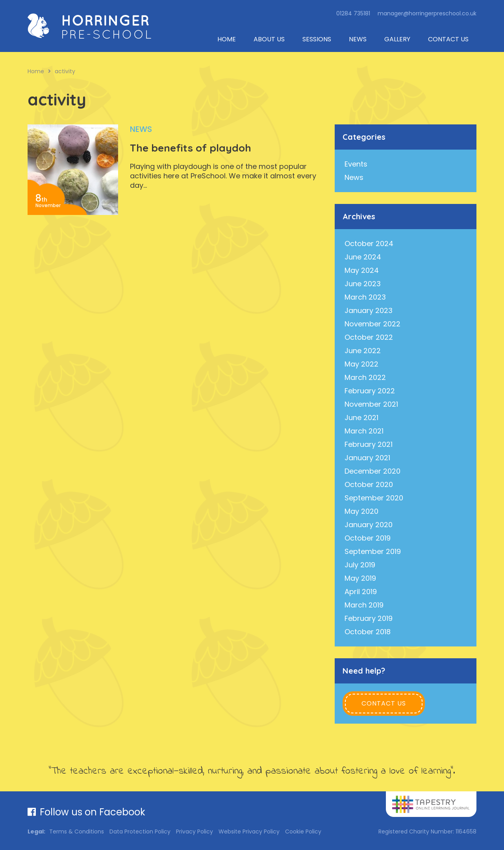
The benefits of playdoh (191, 148)
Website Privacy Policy (249, 831)
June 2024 (363, 257)
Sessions (317, 39)
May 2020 (361, 511)
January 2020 (369, 525)
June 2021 (361, 418)
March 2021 (364, 431)
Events (356, 164)
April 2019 (361, 592)
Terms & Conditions (77, 831)
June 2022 (363, 351)
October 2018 (368, 632)
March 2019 (364, 605)
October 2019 (368, 538)
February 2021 (369, 444)
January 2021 (367, 458)
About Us (269, 39)
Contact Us (448, 39)
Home (227, 39)
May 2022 (361, 364)
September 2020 (374, 498)
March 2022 (365, 377)
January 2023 (369, 310)
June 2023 (363, 284)
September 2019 (373, 551)
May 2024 (362, 270)
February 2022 (370, 391)
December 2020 (372, 471)
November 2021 (371, 404)
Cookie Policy (303, 831)
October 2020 (369, 484)
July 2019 (360, 565)
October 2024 (369, 244)
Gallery (397, 39)
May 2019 (360, 578)
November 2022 (372, 324)
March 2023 (365, 297)
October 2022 (369, 337)
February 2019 (369, 618)
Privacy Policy (195, 831)
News (358, 39)
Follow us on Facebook (86, 812)
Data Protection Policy (140, 831)
